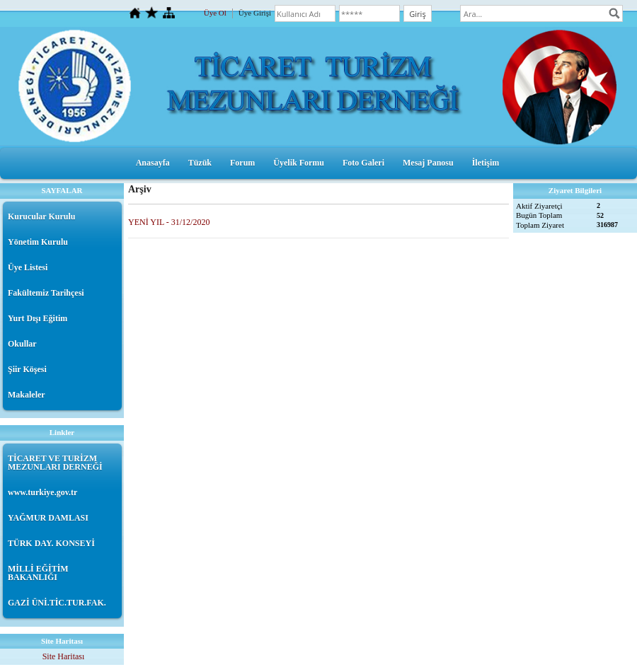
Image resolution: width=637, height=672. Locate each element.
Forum (242, 163)
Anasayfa (153, 163)
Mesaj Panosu (428, 163)
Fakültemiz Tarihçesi (46, 293)
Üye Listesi (28, 267)
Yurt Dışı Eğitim (38, 318)
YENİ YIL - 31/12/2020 (169, 222)
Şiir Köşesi (27, 369)
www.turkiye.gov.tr (42, 492)
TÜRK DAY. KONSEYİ (51, 543)
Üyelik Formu (299, 163)
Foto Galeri (363, 163)
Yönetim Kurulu (38, 242)
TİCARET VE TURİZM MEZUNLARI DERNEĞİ (55, 463)
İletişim (486, 163)
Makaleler (27, 395)
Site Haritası (64, 656)
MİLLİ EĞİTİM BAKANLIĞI (38, 573)
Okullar (22, 344)
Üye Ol (215, 13)
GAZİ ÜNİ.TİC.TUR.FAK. (57, 603)
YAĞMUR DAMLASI (48, 518)
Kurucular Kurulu (41, 216)
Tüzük (200, 163)
